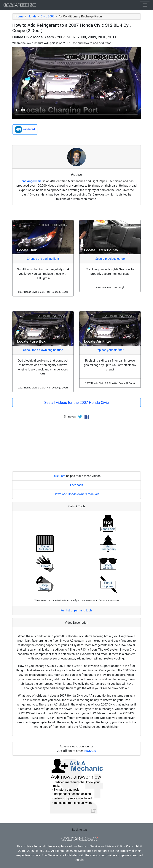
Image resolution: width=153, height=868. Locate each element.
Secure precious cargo (110, 259)
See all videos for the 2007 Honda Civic (77, 403)
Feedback (77, 485)
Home (19, 16)
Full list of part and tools (76, 610)
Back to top (79, 830)
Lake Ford (59, 476)
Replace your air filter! (110, 350)
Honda (32, 16)
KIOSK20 (90, 751)
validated (25, 129)
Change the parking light (43, 259)
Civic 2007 (47, 16)
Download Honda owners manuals (76, 494)
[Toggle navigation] (145, 5)
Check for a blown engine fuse (43, 350)
